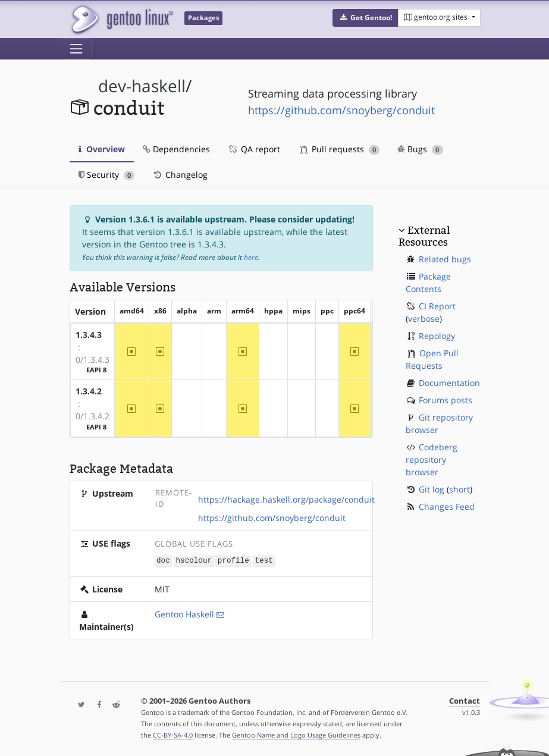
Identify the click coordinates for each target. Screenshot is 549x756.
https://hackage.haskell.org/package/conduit (286, 499)
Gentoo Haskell (184, 614)
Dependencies (176, 149)
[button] (366, 18)
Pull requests (340, 149)
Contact (465, 700)
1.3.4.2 (89, 391)
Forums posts (446, 400)
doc (163, 561)
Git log (432, 489)
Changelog (180, 175)
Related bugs (445, 259)
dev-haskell (142, 86)
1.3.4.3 (89, 335)
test (264, 561)
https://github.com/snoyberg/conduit (341, 110)
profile (233, 561)
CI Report (437, 306)
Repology (437, 336)
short (459, 489)
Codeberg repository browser (432, 459)
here (251, 257)
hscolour (194, 561)
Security (107, 175)
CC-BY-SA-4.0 (173, 734)
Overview (102, 149)
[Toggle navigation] (76, 49)
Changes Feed (447, 506)
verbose (424, 319)
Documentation (449, 383)
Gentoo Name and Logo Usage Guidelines (296, 734)
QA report (254, 149)
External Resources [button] (424, 236)
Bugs (420, 149)
